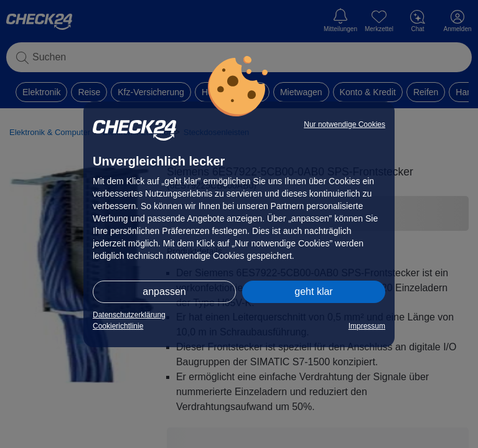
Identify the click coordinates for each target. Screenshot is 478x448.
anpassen (164, 292)
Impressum (367, 326)
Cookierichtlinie (118, 326)
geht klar (313, 292)
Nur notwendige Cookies (344, 124)
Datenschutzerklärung (129, 315)
